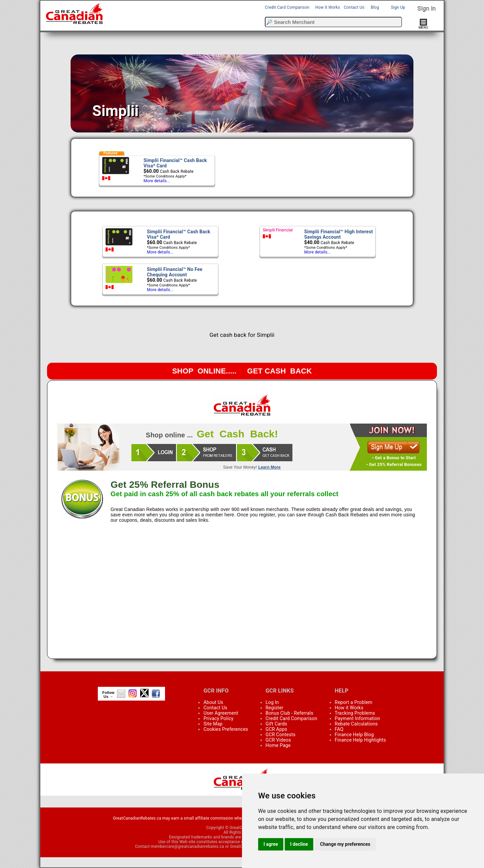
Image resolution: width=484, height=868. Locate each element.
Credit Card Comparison (287, 7)
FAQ (339, 729)
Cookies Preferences (226, 729)
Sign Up (398, 7)
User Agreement (221, 713)
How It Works (328, 7)
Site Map (213, 724)
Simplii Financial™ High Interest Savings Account (339, 234)
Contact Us (354, 7)
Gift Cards (276, 724)
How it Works (349, 708)
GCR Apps (276, 729)
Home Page (278, 745)
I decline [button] (299, 844)
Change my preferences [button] (345, 844)
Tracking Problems (355, 713)
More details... (157, 181)
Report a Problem (354, 702)
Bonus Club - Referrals (289, 713)
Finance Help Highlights (360, 740)
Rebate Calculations (356, 724)
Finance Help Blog (354, 735)
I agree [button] (271, 844)
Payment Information (357, 718)
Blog (375, 7)
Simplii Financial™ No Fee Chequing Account (175, 272)
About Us (213, 702)
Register (274, 708)
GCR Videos (278, 740)
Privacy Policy (218, 718)
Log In (272, 702)
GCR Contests (280, 735)
